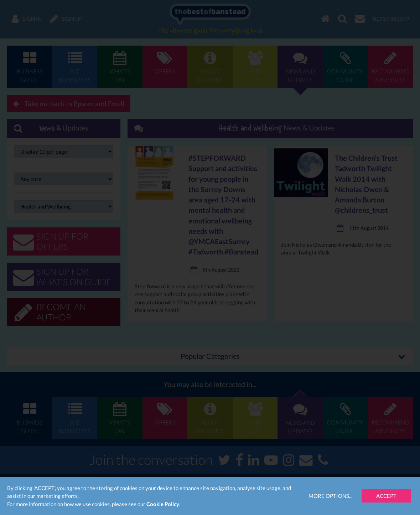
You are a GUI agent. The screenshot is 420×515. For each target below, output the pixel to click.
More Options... (330, 496)
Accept (386, 496)
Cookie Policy (163, 504)
